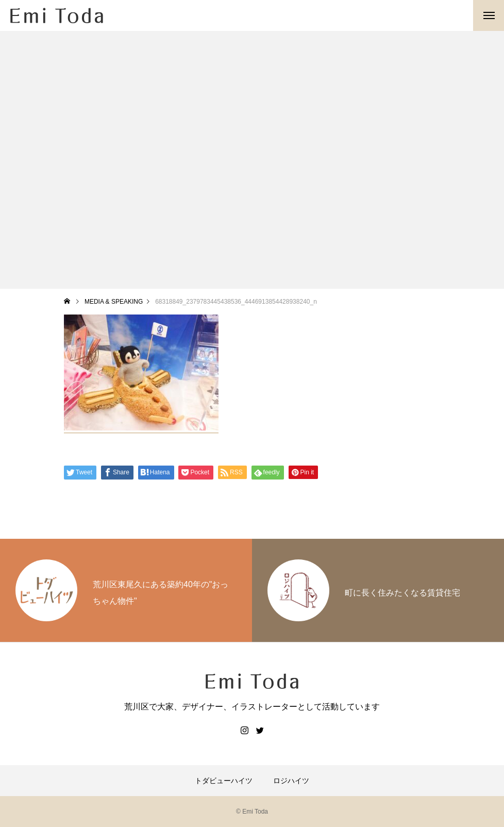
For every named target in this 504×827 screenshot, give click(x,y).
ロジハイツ (291, 781)
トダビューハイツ (224, 781)
